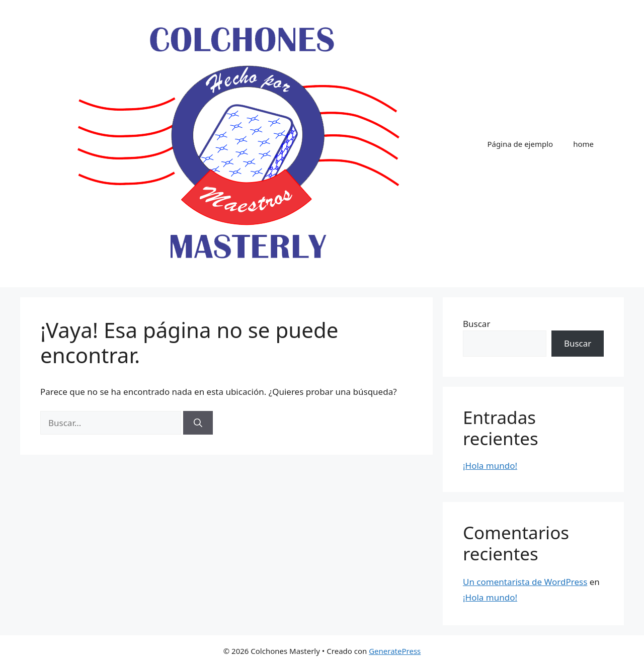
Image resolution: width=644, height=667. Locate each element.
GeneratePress (395, 651)
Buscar (476, 324)
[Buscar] (198, 423)
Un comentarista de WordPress (525, 582)
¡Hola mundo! (490, 466)
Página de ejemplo (520, 144)
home (583, 144)
